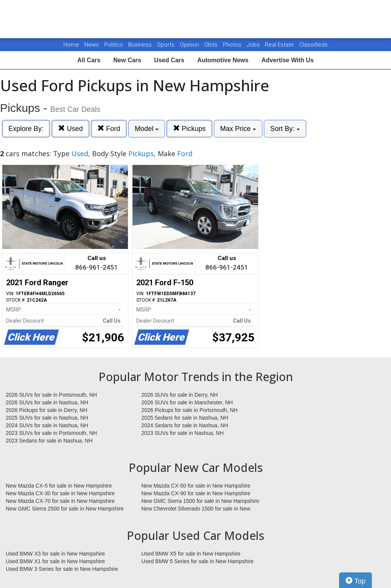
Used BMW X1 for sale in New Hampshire (55, 561)
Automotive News (223, 60)
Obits (212, 45)
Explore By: (26, 129)
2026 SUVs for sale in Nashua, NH (47, 402)
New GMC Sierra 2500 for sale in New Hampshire (65, 509)
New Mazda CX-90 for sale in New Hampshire (196, 493)
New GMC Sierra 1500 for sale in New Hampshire (200, 501)
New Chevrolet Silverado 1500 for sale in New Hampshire (196, 509)
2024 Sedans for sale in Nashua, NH (185, 425)
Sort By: (285, 129)
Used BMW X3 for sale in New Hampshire (55, 554)
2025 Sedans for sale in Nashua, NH (185, 418)
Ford (109, 128)
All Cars (89, 60)
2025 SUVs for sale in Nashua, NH (47, 418)
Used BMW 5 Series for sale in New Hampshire (197, 561)
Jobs (254, 45)
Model (147, 129)
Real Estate (280, 45)
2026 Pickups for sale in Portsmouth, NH (189, 410)
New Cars (127, 60)
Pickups (189, 128)
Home (71, 45)
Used (70, 128)
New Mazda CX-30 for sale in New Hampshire (60, 493)
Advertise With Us (288, 60)
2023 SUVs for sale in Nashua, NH (183, 433)
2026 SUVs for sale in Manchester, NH (187, 402)
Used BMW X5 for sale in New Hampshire (191, 554)
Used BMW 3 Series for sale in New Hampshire (62, 569)
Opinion (190, 45)
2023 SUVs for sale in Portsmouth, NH (51, 433)
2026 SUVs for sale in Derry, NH (179, 395)
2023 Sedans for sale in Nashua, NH (49, 441)
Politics (114, 45)
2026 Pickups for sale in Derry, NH (47, 410)
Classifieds (313, 45)
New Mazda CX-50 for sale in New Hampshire (196, 486)
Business (141, 45)
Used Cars (169, 60)
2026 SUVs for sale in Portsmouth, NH (51, 395)
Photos (233, 45)
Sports (166, 45)
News (92, 45)
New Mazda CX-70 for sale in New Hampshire (60, 501)
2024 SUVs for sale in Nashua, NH (47, 425)
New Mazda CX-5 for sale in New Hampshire (59, 486)
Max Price (238, 129)
